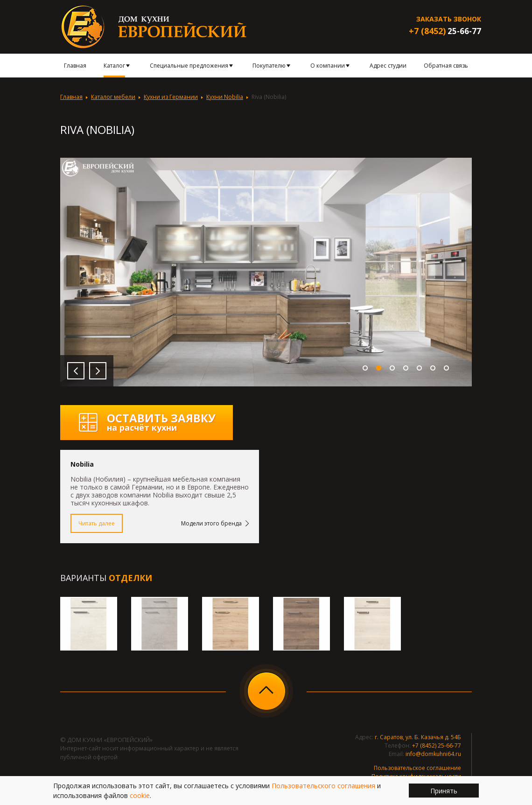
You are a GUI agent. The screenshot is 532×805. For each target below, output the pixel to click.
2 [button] (379, 368)
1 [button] (365, 368)
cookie (140, 795)
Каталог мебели (113, 97)
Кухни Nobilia (225, 97)
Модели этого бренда (211, 523)
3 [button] (392, 368)
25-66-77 (445, 31)
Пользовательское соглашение (417, 768)
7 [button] (446, 368)
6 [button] (433, 368)
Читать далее (97, 523)
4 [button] (406, 368)
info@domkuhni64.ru (433, 754)
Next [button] (98, 371)
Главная (71, 97)
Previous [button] (76, 371)
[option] (266, 272)
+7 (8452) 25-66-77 (437, 745)
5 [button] (419, 368)
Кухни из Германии (171, 97)
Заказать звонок (449, 19)
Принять (444, 791)
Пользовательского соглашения (323, 786)
